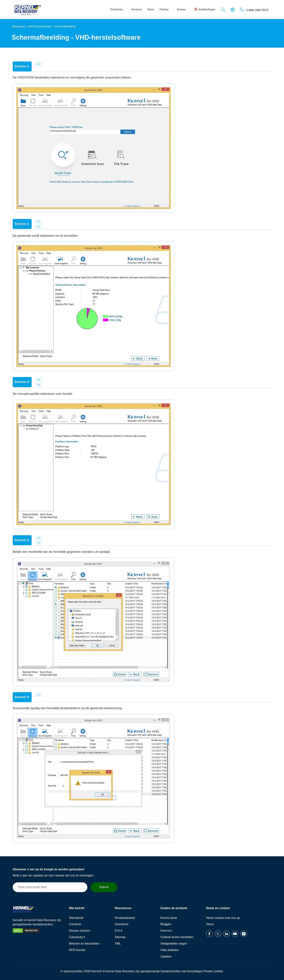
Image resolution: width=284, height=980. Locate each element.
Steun (210, 924)
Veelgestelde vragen (174, 944)
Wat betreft (76, 918)
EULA (119, 931)
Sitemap (120, 937)
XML (118, 944)
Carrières (75, 924)
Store (151, 9)
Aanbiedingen (205, 9)
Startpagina (18, 26)
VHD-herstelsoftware (40, 26)
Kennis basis (169, 918)
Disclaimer (122, 924)
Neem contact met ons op (223, 918)
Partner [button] (165, 9)
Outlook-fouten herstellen (177, 937)
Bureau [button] (183, 9)
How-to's (166, 931)
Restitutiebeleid (125, 918)
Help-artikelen (170, 950)
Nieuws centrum (80, 931)
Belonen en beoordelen (84, 944)
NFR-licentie (77, 950)
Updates (166, 956)
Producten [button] (118, 9)
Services (136, 9)
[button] (223, 10)
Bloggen (166, 924)
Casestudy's (77, 937)
